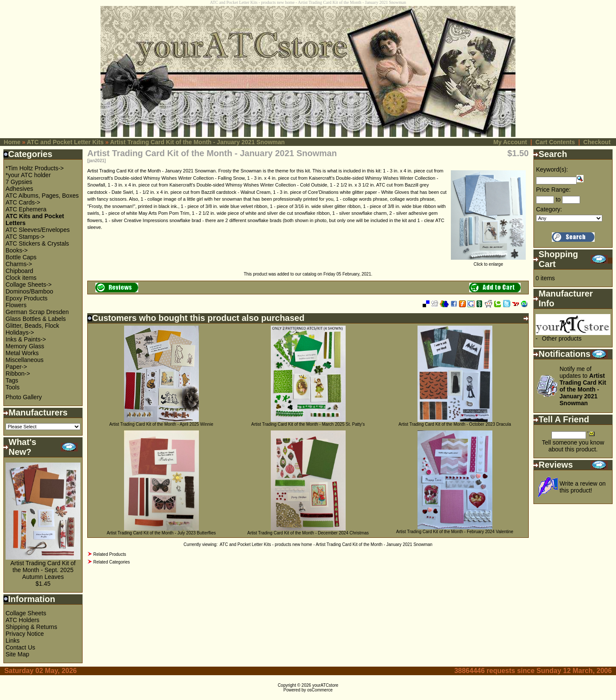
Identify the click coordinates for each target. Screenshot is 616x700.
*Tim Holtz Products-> (35, 168)
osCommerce (320, 690)
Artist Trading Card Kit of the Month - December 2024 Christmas (308, 533)
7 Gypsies (19, 182)
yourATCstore (325, 685)
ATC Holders (22, 620)
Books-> (17, 250)
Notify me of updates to (583, 386)
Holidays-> (20, 332)
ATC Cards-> (23, 202)
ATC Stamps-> (25, 237)
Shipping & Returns (31, 627)
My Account (510, 142)
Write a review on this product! (583, 487)
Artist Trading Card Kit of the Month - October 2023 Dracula (455, 424)
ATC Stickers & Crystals (37, 243)
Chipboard (19, 271)
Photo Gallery (24, 397)
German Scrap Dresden (37, 312)
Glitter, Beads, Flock (32, 326)
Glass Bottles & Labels (36, 319)
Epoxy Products (27, 298)
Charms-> (19, 264)
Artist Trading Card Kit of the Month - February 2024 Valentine (455, 532)
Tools (13, 387)
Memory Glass (25, 346)
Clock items (21, 278)
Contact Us (20, 647)
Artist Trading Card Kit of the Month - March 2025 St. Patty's (308, 424)
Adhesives (19, 189)
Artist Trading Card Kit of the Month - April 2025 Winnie (161, 424)
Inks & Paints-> (26, 339)
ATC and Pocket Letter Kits (65, 142)
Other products (562, 338)
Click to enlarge (488, 262)
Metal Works (22, 353)
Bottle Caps (21, 257)
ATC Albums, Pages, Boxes (42, 196)
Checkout (597, 142)
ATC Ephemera (26, 209)
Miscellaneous (25, 360)
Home (12, 142)
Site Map (17, 654)
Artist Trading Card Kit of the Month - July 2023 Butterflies (161, 533)
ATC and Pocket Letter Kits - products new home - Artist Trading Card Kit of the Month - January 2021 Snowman (326, 544)
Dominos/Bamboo (29, 291)
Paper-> (16, 367)
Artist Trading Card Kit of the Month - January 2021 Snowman (197, 142)
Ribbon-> (18, 374)
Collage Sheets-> (29, 285)
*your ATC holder (28, 175)
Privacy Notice (25, 634)
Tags (12, 380)
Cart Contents (555, 142)
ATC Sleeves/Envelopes (38, 230)
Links (13, 641)
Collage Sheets (26, 613)
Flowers (16, 305)
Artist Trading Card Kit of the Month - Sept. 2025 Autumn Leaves (43, 570)
